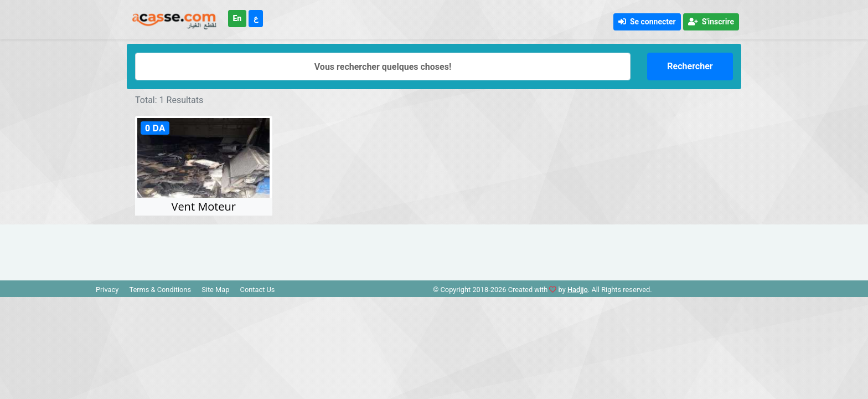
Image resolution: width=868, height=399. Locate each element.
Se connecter (647, 22)
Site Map (215, 290)
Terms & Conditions (160, 290)
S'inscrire (711, 22)
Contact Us (258, 290)
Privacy (107, 290)
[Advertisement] (434, 249)
